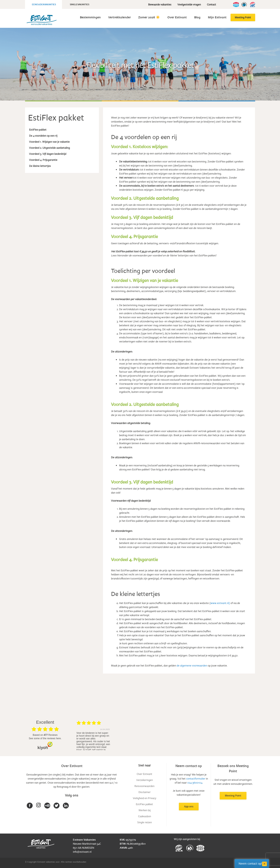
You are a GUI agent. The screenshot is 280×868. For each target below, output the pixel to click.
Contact (211, 4)
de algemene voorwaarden (192, 665)
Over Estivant (177, 17)
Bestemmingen (90, 17)
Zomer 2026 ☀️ (149, 17)
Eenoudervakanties (44, 4)
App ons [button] (189, 806)
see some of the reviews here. (45, 738)
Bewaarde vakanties (160, 4)
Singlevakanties (80, 4)
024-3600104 (195, 783)
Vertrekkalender (120, 17)
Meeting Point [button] (233, 796)
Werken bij (145, 810)
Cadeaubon (145, 816)
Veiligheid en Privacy (145, 798)
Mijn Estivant (217, 17)
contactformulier (196, 779)
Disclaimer (145, 792)
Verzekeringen (145, 780)
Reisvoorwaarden (144, 786)
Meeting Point (243, 17)
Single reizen (145, 822)
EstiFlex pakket (144, 804)
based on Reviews (45, 735)
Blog (197, 17)
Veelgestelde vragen (189, 4)
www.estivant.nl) (220, 603)
